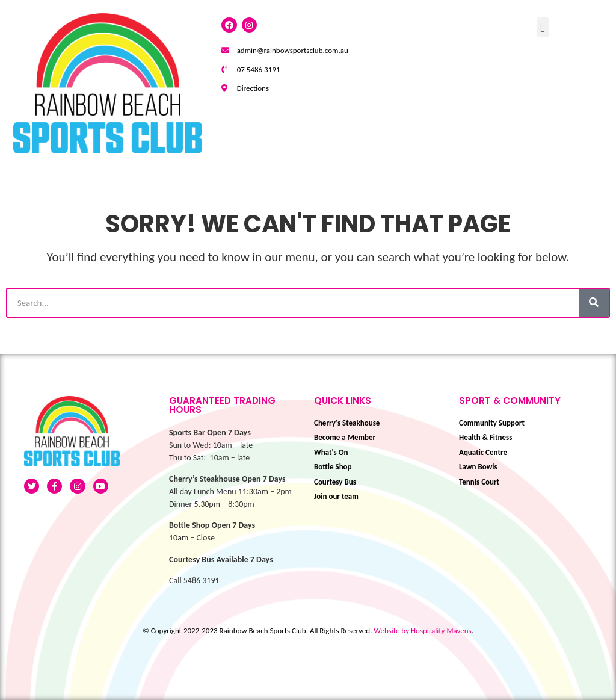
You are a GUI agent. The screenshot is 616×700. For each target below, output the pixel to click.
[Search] (594, 303)
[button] (543, 27)
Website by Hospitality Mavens (422, 630)
